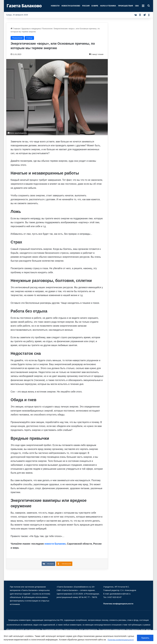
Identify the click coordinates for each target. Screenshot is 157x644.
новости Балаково (55, 544)
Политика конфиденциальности (19, 640)
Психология (47, 29)
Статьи (29, 38)
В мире (95, 6)
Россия (86, 6)
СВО (137, 6)
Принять (145, 636)
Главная (15, 29)
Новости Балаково (71, 6)
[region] (78, 635)
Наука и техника (108, 6)
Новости (55, 6)
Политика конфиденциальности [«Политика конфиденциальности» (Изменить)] (118, 604)
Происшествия (125, 6)
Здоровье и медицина (31, 29)
